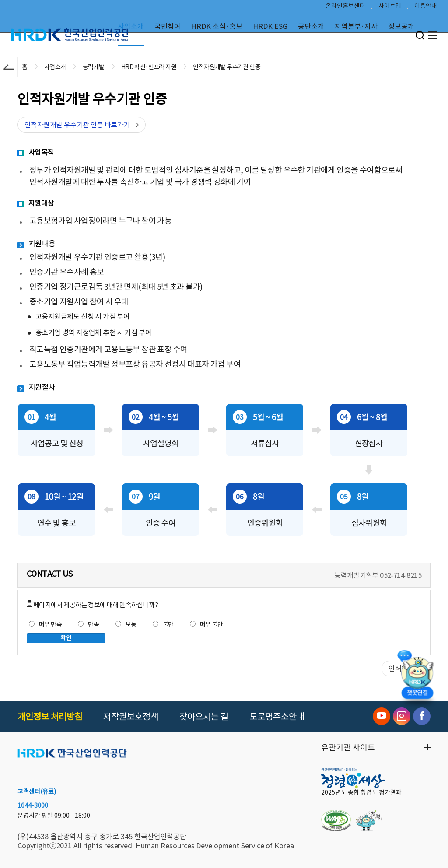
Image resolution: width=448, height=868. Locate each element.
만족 (88, 624)
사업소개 (131, 26)
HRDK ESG (270, 26)
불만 (163, 624)
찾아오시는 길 (204, 717)
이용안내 (426, 7)
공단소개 (311, 26)
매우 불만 (206, 624)
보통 (126, 624)
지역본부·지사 (356, 26)
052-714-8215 (401, 575)
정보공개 (401, 26)
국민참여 (168, 26)
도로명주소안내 (277, 717)
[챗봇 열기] (417, 681)
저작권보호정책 (131, 717)
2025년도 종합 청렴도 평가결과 (361, 792)
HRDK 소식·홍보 (217, 26)
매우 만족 (45, 624)
